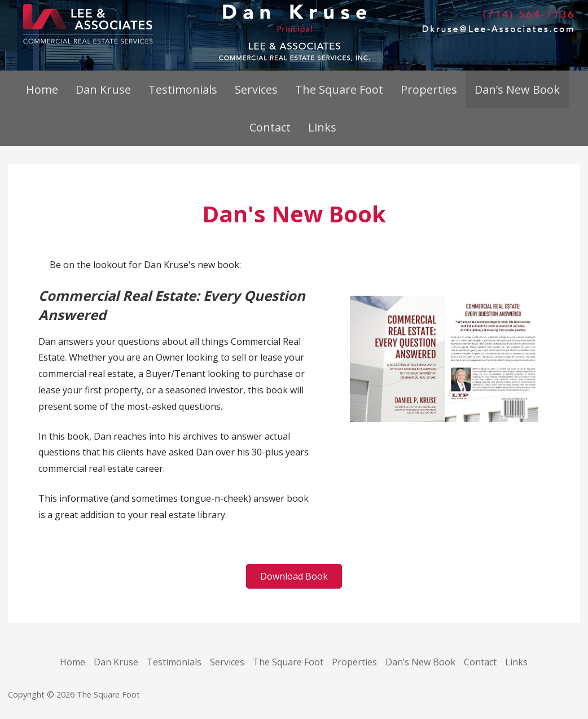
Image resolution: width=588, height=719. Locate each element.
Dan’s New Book (517, 89)
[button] (294, 576)
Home (42, 89)
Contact (270, 127)
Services (256, 89)
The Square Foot (339, 89)
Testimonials (183, 89)
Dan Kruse (103, 89)
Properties (429, 89)
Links (322, 127)
